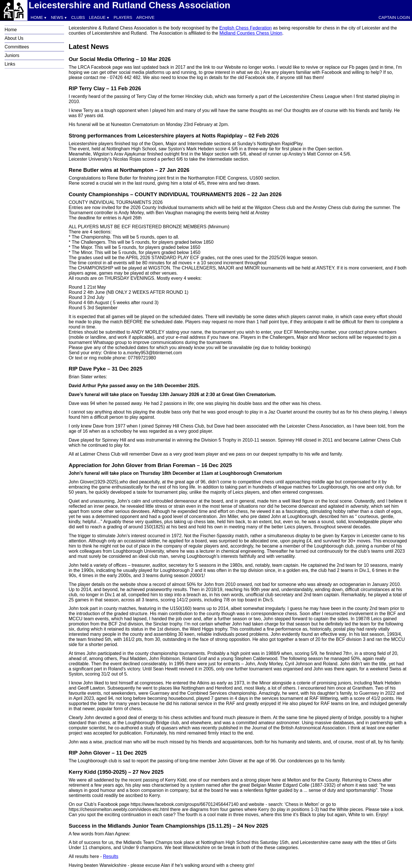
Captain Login (394, 17)
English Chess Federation (246, 28)
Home (37, 17)
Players (123, 17)
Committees (17, 47)
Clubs (78, 17)
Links (10, 64)
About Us (14, 38)
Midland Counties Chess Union (251, 33)
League (97, 17)
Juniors (12, 55)
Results (111, 856)
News (57, 17)
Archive (145, 17)
